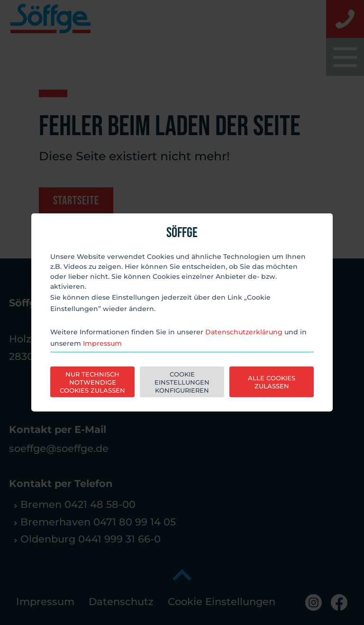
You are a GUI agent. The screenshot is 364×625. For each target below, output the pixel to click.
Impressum (102, 343)
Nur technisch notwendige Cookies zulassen (92, 382)
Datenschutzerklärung (244, 332)
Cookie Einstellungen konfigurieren (182, 382)
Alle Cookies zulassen (272, 382)
